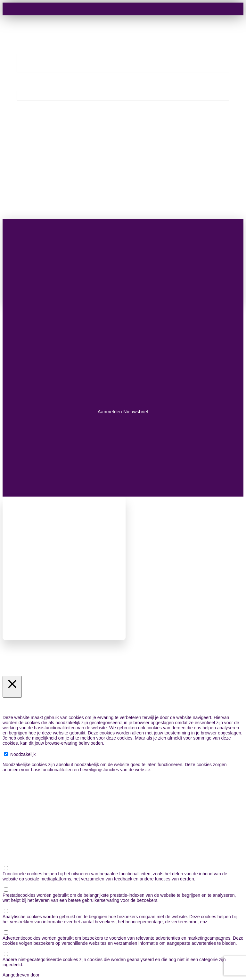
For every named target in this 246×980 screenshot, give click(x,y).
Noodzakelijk (23, 754)
